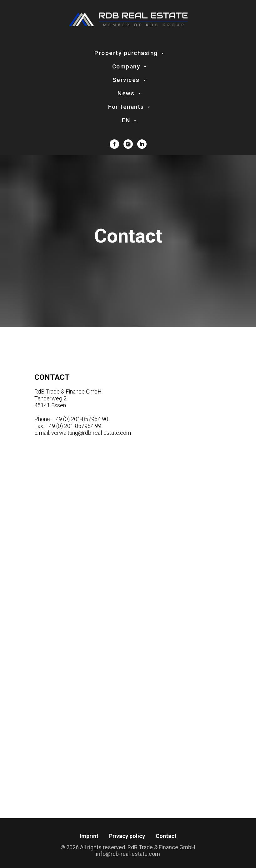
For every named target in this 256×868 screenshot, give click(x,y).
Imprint (89, 836)
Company (127, 66)
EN (127, 120)
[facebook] (114, 144)
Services (127, 80)
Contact (166, 836)
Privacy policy (127, 836)
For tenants (127, 107)
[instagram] (128, 144)
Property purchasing (127, 53)
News (127, 93)
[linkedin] (142, 144)
